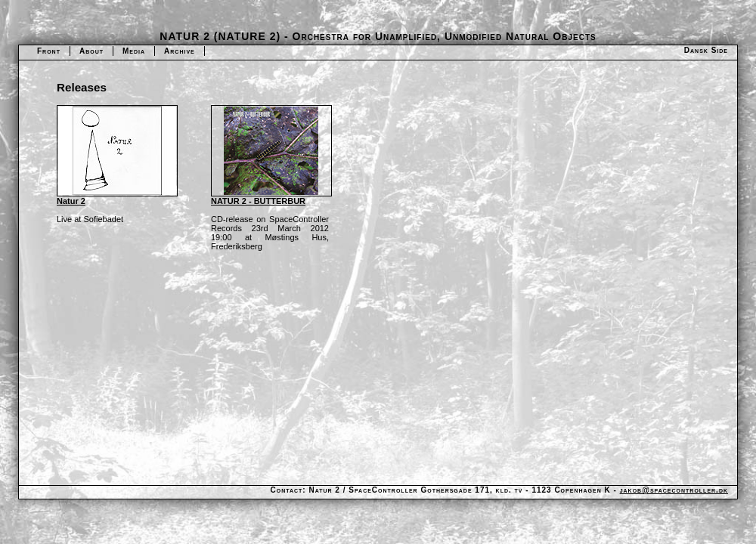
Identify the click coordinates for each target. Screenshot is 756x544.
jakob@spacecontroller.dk (674, 490)
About (91, 51)
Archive (180, 51)
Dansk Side (706, 50)
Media (134, 51)
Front (49, 51)
